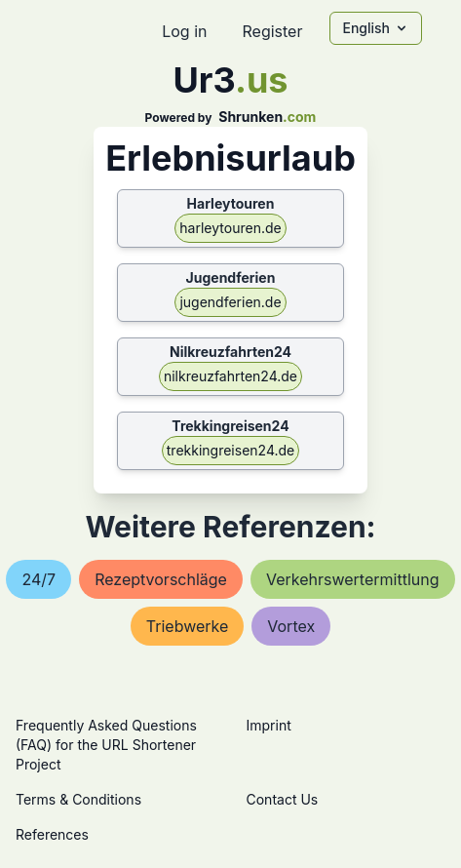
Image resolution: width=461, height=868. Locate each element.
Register (272, 31)
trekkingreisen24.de (230, 450)
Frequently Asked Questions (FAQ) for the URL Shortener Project (106, 745)
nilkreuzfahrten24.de (230, 376)
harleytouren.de (230, 228)
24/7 (38, 579)
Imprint (269, 725)
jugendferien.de (230, 302)
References (52, 834)
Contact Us (283, 799)
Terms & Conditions (78, 799)
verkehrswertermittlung (353, 579)
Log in (184, 31)
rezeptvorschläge (161, 579)
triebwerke (187, 626)
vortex (291, 626)
